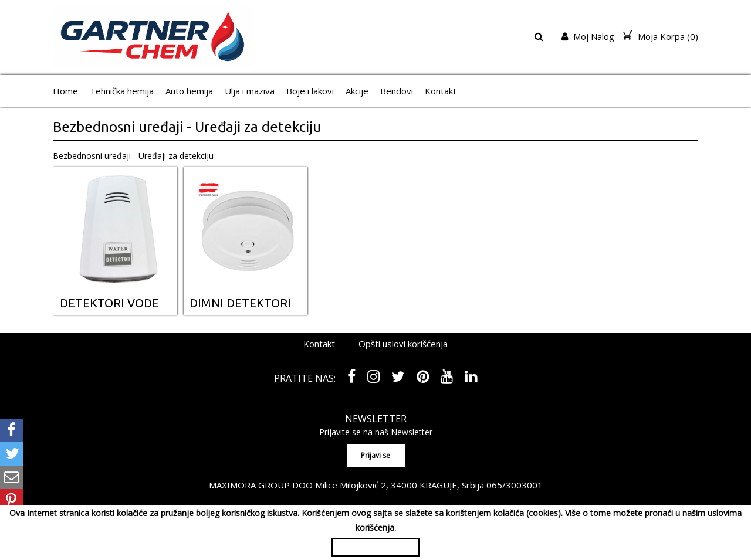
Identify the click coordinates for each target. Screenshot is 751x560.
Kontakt (441, 91)
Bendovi (397, 91)
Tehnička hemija (122, 91)
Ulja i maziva (250, 91)
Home (65, 91)
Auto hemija (189, 91)
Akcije (357, 91)
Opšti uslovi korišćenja (403, 344)
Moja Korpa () (661, 36)
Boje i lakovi (310, 91)
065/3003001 (515, 485)
